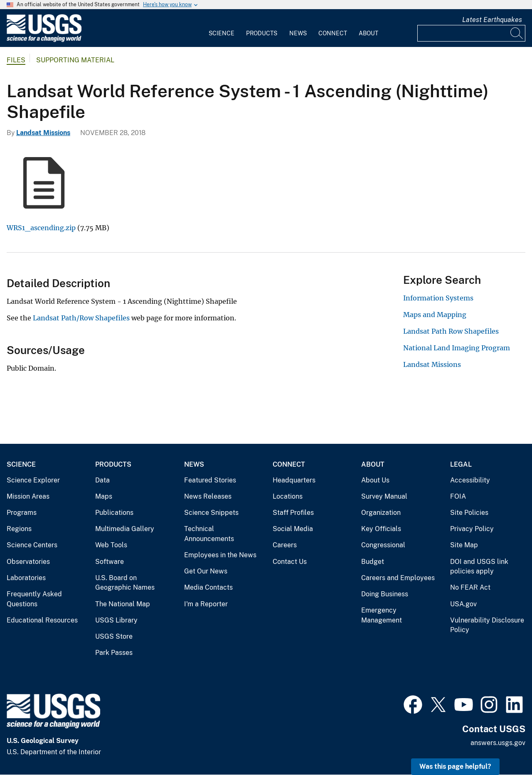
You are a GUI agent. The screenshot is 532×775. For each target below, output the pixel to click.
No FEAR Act (470, 587)
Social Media (293, 529)
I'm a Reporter (206, 604)
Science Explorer (33, 480)
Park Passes (114, 653)
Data (102, 480)
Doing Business (385, 594)
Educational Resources (42, 620)
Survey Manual (384, 496)
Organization (381, 513)
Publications (114, 513)
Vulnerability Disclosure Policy (487, 625)
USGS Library (116, 620)
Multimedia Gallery (125, 529)
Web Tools (111, 545)
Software (110, 562)
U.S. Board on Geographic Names (125, 583)
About (368, 33)
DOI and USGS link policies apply (479, 567)
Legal (461, 464)
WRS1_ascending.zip (41, 228)
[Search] (517, 33)
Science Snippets (211, 513)
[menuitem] (222, 28)
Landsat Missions (43, 133)
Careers (285, 545)
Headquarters (294, 480)
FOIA (458, 496)
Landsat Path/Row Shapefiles (81, 318)
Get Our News (206, 571)
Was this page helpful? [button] (455, 766)
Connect (333, 33)
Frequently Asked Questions (34, 599)
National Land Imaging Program (457, 348)
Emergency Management (382, 615)
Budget (373, 562)
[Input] (471, 33)
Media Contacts (208, 587)
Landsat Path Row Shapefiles (451, 331)
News (298, 33)
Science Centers (32, 545)
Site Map (464, 545)
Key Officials (381, 529)
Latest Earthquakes (492, 20)
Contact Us (290, 562)
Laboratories (26, 578)
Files (16, 60)
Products (262, 33)
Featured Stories (210, 480)
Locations (288, 496)
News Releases (208, 496)
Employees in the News (220, 555)
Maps (104, 496)
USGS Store (114, 636)
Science (222, 33)
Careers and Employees (398, 578)
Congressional (383, 545)
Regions (19, 529)
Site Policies (469, 513)
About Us (375, 480)
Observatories (28, 562)
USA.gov (463, 604)
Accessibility (470, 480)
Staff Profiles (293, 513)
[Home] (44, 40)
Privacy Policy (472, 529)
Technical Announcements (209, 534)
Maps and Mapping (435, 315)
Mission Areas (28, 496)
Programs (22, 513)
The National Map (123, 604)
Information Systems (438, 298)
